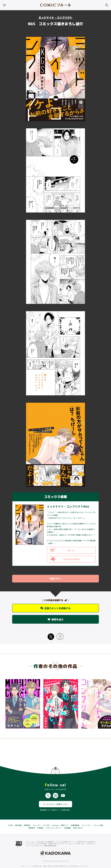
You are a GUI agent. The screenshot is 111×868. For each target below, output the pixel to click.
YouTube (55, 817)
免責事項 (32, 820)
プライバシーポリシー (54, 820)
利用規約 (40, 820)
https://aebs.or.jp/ (50, 837)
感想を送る (55, 619)
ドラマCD (46, 817)
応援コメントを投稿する (55, 608)
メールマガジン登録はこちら (55, 796)
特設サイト (65, 817)
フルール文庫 (98, 817)
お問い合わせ (78, 820)
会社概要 (67, 820)
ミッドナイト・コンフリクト (55, 18)
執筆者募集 (75, 817)
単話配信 (27, 817)
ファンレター (86, 817)
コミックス (36, 817)
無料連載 (18, 817)
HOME (10, 817)
